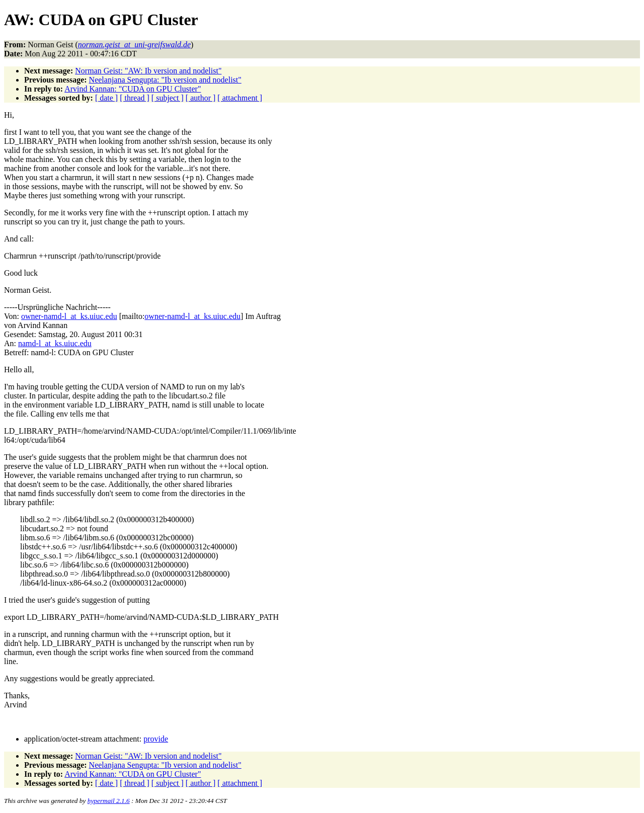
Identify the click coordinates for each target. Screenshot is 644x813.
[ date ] (106, 98)
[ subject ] (168, 98)
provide (156, 739)
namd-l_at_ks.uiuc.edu (55, 343)
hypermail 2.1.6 (109, 801)
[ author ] (201, 98)
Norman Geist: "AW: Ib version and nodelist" (148, 71)
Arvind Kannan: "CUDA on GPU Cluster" (133, 89)
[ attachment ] (240, 98)
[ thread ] (135, 98)
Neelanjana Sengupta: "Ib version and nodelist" (165, 80)
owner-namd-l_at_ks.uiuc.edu (69, 316)
